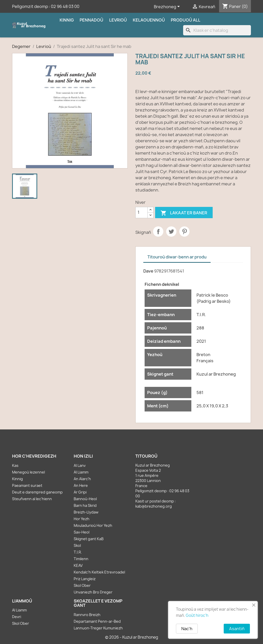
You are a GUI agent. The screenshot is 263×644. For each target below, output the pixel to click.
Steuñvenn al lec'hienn (32, 499)
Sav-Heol (82, 532)
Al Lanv (80, 465)
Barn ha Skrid (85, 505)
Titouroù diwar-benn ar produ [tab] (177, 257)
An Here (81, 485)
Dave (148, 271)
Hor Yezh (82, 519)
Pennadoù (91, 20)
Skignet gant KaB (89, 539)
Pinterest (184, 232)
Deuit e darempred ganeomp (37, 492)
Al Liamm (81, 472)
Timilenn (81, 559)
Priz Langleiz (85, 579)
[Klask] (217, 30)
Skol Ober (82, 585)
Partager (158, 232)
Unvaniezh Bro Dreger (93, 592)
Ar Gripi (80, 492)
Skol (77, 545)
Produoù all (186, 20)
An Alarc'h (82, 479)
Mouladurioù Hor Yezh (93, 525)
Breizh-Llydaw (86, 512)
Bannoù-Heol (85, 499)
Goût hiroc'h (197, 615)
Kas (15, 465)
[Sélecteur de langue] (168, 7)
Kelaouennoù (149, 20)
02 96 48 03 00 (65, 6)
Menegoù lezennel (29, 472)
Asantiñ (237, 629)
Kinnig (67, 20)
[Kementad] (142, 213)
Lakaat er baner (184, 213)
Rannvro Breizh (87, 615)
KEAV (78, 565)
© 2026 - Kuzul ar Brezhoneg (132, 637)
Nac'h (187, 629)
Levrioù (118, 20)
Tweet (171, 232)
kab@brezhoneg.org (154, 506)
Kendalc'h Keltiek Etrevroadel (99, 572)
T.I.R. (78, 552)
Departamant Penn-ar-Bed (97, 621)
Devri (17, 617)
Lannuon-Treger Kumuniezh (98, 628)
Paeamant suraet (27, 485)
